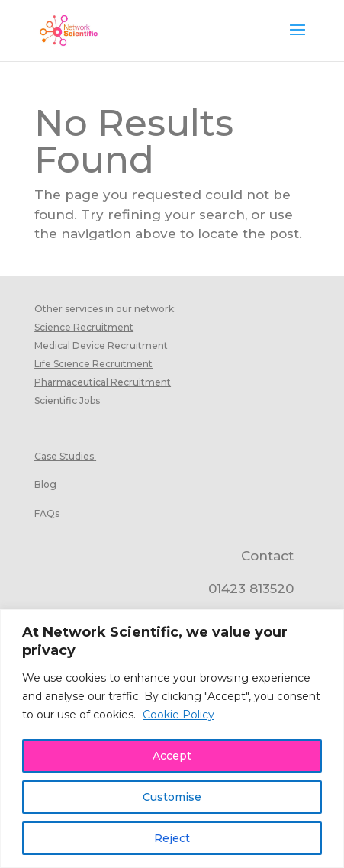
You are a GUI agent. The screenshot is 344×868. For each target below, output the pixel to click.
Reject (172, 838)
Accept (172, 756)
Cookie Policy (178, 715)
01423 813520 (251, 589)
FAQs (47, 513)
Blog (45, 484)
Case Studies (64, 456)
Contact (267, 556)
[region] (172, 739)
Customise (172, 797)
